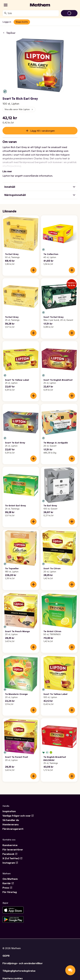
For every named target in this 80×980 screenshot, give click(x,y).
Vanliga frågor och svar (18, 816)
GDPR (6, 956)
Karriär (8, 883)
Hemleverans (11, 824)
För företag (10, 892)
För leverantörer (13, 850)
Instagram (10, 863)
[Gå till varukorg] (69, 13)
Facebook (10, 854)
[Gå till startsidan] (40, 5)
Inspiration (9, 811)
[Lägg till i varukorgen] (33, 270)
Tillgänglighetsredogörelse (19, 971)
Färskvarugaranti (13, 829)
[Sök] (5, 13)
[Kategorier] (6, 5)
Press (7, 888)
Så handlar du (11, 820)
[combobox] (33, 13)
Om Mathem (10, 879)
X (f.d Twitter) (12, 858)
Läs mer (7, 171)
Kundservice (10, 845)
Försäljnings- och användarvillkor (23, 963)
